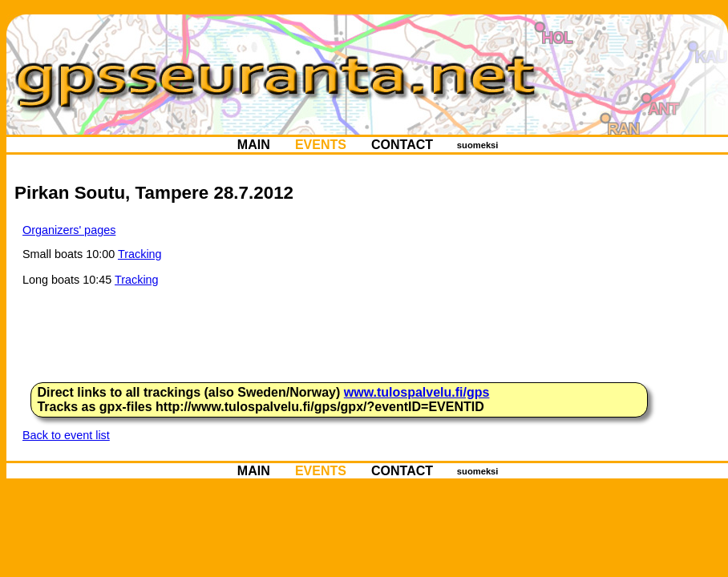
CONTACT (402, 145)
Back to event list (66, 435)
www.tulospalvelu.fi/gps (417, 392)
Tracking (140, 254)
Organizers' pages (69, 230)
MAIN (253, 145)
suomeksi (478, 145)
